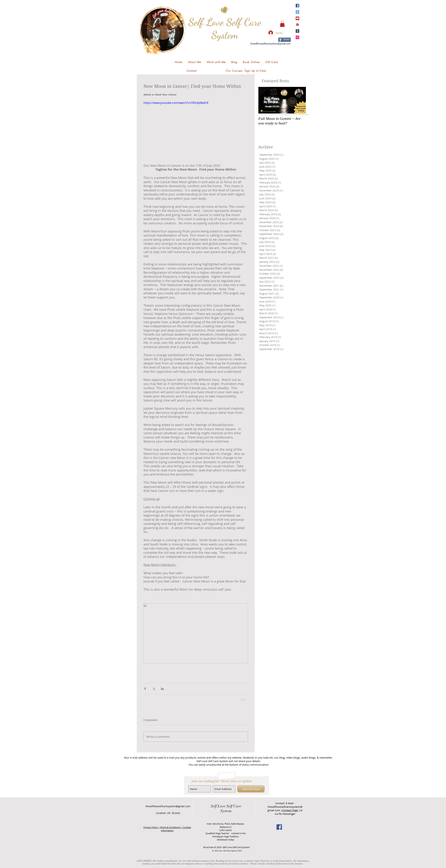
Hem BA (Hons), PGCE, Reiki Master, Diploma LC (226, 825)
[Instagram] (297, 37)
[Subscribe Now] (251, 789)
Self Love (218, 806)
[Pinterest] (297, 25)
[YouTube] (297, 18)
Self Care (233, 806)
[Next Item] (300, 100)
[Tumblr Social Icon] (297, 31)
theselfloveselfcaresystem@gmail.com (270, 44)
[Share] (285, 40)
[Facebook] (297, 6)
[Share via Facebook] (145, 689)
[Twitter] (297, 12)
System (226, 811)
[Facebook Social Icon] (279, 827)
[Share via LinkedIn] (162, 689)
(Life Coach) (226, 830)
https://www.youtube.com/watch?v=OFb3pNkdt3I (176, 103)
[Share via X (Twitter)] (154, 689)
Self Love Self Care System (225, 28)
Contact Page (290, 810)
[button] (282, 24)
